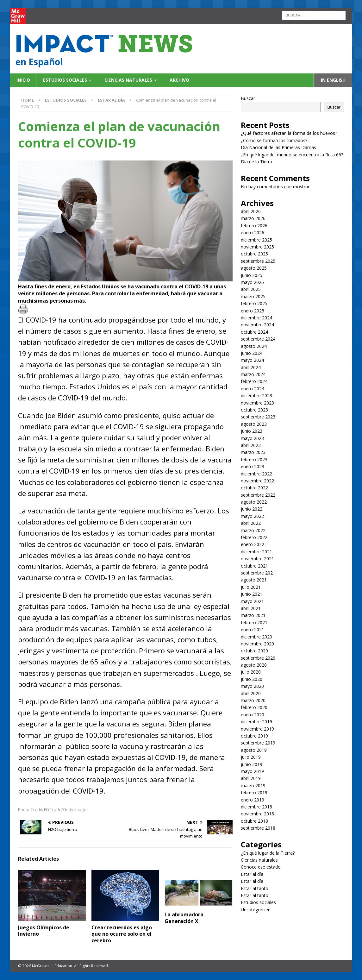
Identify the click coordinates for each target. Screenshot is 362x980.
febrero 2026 (254, 226)
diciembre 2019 (256, 722)
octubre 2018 (254, 821)
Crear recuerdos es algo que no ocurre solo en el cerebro (122, 934)
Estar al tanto (255, 888)
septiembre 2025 (258, 261)
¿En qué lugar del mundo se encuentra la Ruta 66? (292, 155)
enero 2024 (253, 389)
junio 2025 (252, 275)
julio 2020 (251, 672)
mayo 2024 (252, 360)
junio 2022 (252, 509)
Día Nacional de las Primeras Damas (279, 147)
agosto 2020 (254, 665)
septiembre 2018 (258, 828)
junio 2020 (252, 679)
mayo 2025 (252, 282)
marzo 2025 (253, 296)
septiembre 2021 (258, 573)
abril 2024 (251, 367)
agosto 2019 (254, 750)
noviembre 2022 (257, 481)
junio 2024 (252, 353)
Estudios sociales (65, 80)
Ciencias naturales (128, 80)
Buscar (248, 98)
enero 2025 (253, 311)
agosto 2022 (254, 502)
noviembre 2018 (257, 814)
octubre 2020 (254, 651)
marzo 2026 (253, 218)
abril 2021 (251, 608)
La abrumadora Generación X (184, 918)
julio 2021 (251, 587)
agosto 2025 (254, 268)
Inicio (23, 80)
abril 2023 (251, 445)
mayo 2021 (252, 601)
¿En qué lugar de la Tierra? (268, 853)
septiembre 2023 (258, 417)
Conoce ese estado (261, 867)
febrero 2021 (254, 622)
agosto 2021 (254, 580)
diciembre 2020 (256, 637)
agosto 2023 (254, 424)
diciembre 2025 (256, 240)
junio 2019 (252, 764)
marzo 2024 (253, 374)
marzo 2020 (253, 700)
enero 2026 (253, 232)
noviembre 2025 (257, 247)
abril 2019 (251, 778)
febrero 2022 (254, 537)
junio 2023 (252, 431)
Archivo (179, 80)
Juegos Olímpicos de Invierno (44, 931)
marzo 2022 (253, 530)
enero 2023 (253, 466)
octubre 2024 (254, 332)
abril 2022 (251, 523)
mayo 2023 (252, 438)
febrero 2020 (254, 707)
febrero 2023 (254, 459)
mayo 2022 (252, 516)
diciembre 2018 (256, 807)
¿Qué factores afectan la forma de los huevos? (289, 133)
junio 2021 (252, 594)
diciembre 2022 (256, 474)
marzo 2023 (253, 452)
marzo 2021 (253, 615)
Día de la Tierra (256, 162)
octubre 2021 (254, 566)
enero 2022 (253, 544)
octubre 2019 (254, 736)
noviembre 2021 (257, 559)
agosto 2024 (254, 346)
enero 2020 (253, 715)
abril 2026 (251, 211)
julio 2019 (251, 757)
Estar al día (252, 874)
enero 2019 (253, 800)
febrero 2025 (254, 303)
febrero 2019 (254, 792)
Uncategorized (256, 910)
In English (333, 80)
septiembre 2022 (258, 495)
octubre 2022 (254, 488)
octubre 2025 (254, 254)
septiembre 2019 (258, 743)
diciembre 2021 (256, 552)
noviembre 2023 (257, 403)
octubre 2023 (254, 410)
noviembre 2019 (257, 729)
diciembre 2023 (256, 396)
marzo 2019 (253, 785)
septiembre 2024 (258, 339)
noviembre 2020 (257, 644)
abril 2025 (251, 289)
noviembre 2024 (257, 325)
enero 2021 (253, 629)
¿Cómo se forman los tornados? (274, 140)
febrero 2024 (254, 381)
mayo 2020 (252, 686)
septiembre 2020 (258, 658)
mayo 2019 (252, 771)
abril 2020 (251, 693)
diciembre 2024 (256, 318)
